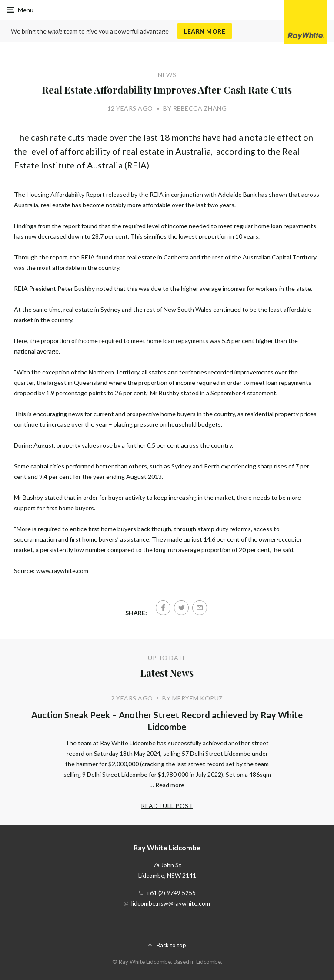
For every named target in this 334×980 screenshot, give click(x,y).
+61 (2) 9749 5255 (171, 893)
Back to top (171, 945)
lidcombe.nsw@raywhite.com (171, 903)
